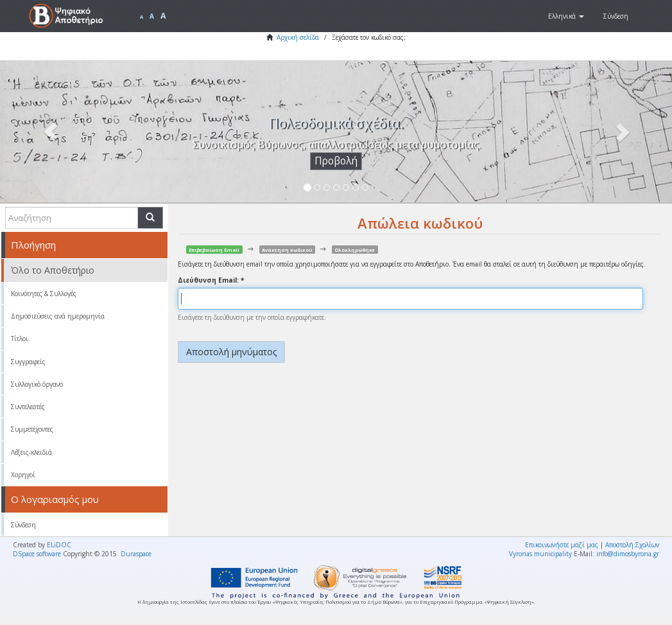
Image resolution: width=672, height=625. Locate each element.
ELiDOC (59, 545)
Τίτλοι (20, 339)
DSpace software (37, 554)
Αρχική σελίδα (298, 37)
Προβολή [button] (336, 161)
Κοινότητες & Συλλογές (44, 294)
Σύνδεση (23, 525)
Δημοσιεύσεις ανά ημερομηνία (58, 316)
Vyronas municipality (540, 554)
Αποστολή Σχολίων (632, 545)
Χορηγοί (23, 475)
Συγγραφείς (28, 362)
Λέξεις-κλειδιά (31, 452)
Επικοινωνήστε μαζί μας (562, 545)
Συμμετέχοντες (32, 429)
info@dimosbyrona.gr (628, 554)
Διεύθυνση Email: (209, 280)
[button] (566, 16)
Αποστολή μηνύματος (231, 352)
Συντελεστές (28, 407)
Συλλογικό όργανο (37, 384)
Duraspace (136, 554)
